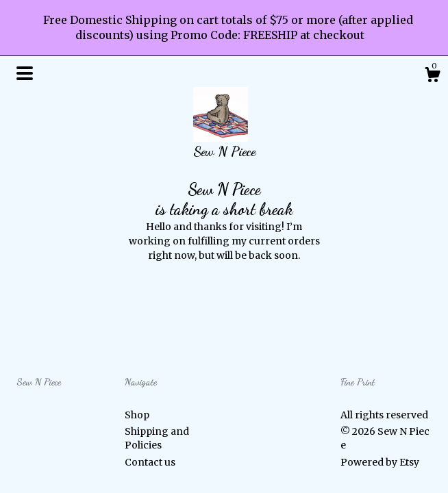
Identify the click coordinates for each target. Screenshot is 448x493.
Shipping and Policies (157, 438)
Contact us (150, 462)
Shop (137, 415)
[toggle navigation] (25, 73)
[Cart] (432, 77)
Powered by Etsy (380, 462)
